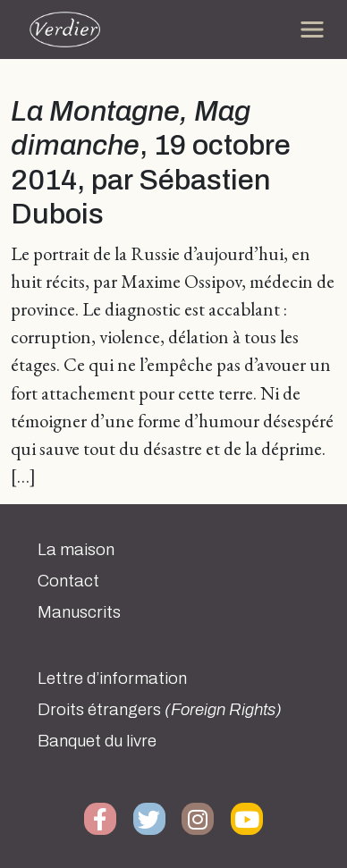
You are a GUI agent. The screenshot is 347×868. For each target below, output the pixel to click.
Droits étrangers (160, 710)
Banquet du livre (97, 741)
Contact (68, 581)
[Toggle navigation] (312, 29)
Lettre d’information (112, 678)
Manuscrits (79, 612)
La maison (76, 550)
